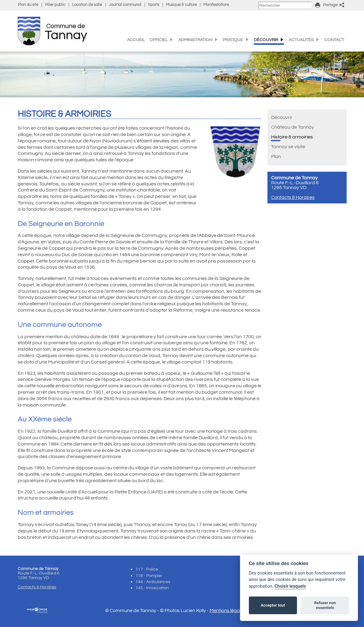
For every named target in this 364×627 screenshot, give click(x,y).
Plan (276, 156)
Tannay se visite (288, 147)
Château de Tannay (293, 127)
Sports (154, 5)
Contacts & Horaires (293, 197)
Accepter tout (273, 605)
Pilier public (55, 5)
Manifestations (216, 5)
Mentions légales (228, 611)
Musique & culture (181, 5)
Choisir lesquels (290, 586)
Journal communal (125, 5)
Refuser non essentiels (325, 605)
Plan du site (28, 5)
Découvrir (282, 117)
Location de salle (87, 5)
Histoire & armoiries (292, 137)
